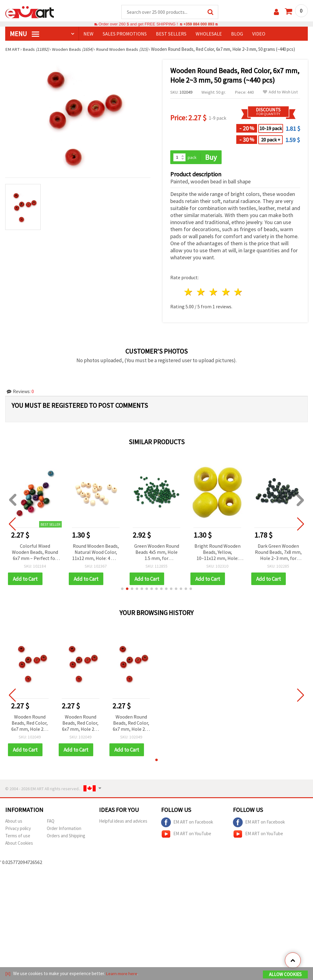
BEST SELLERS (171, 34)
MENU (24, 34)
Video (259, 34)
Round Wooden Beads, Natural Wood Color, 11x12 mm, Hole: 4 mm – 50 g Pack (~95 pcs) (97, 553)
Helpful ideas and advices (123, 822)
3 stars (214, 293)
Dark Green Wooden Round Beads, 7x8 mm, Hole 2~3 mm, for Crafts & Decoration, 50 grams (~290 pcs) (279, 553)
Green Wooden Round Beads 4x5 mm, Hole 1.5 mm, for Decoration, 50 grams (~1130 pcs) (158, 553)
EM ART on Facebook (187, 823)
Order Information (64, 829)
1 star (189, 293)
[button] (122, 589)
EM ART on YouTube (186, 835)
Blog (237, 34)
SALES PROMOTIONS (125, 34)
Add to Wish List (280, 92)
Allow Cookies (285, 974)
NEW (88, 34)
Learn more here (122, 973)
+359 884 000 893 (199, 24)
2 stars (201, 293)
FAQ (51, 822)
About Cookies (19, 844)
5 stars (239, 293)
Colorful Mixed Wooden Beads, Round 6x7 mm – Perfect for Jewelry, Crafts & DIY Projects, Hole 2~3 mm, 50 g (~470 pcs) (36, 553)
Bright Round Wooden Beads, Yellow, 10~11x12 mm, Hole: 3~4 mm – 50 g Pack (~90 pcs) (218, 553)
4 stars (226, 293)
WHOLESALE (209, 34)
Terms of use (18, 836)
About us (14, 822)
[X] (8, 973)
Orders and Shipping (66, 836)
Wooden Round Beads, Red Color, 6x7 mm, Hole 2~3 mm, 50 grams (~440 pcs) (30, 724)
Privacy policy (18, 829)
